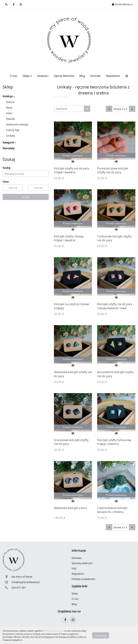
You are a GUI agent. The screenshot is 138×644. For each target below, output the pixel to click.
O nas (14, 76)
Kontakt (96, 76)
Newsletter (113, 76)
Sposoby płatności (82, 563)
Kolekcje (9, 96)
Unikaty (11, 136)
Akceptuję (101, 635)
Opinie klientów (64, 76)
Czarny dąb (13, 130)
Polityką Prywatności (54, 631)
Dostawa (77, 558)
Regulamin (78, 574)
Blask (9, 108)
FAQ (74, 568)
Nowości (43, 76)
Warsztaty (9, 148)
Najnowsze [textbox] (62, 109)
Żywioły (10, 119)
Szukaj (26, 197)
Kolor (9, 113)
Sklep (27, 76)
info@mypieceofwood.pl (26, 582)
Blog (82, 76)
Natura (10, 102)
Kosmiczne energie (17, 124)
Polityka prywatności (84, 579)
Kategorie (9, 142)
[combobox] (72, 109)
